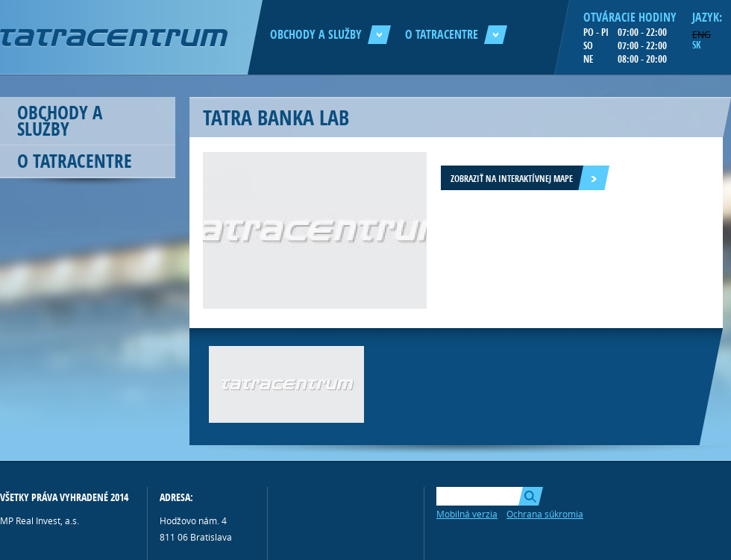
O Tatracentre (456, 34)
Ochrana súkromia (545, 514)
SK (697, 45)
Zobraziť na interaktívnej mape (512, 179)
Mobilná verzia (467, 514)
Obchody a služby (330, 34)
